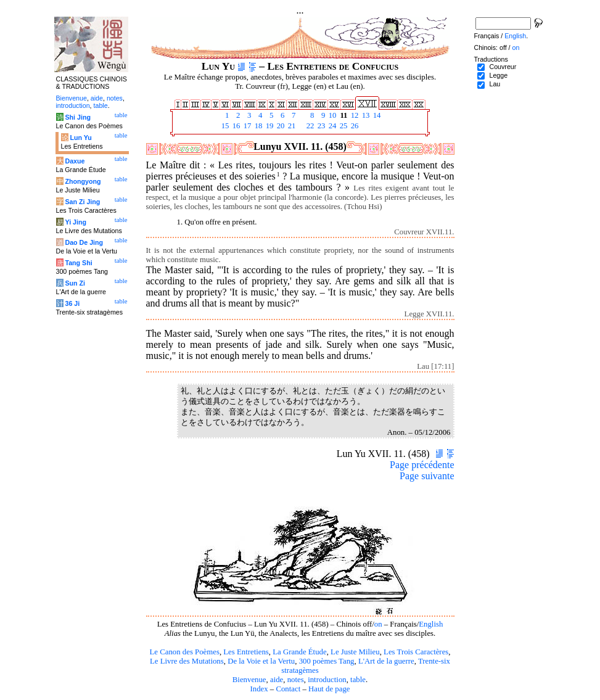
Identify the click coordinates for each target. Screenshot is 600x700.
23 (321, 126)
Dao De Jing (84, 242)
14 (376, 115)
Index (259, 689)
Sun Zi (75, 283)
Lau (495, 84)
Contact (288, 689)
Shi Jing (77, 117)
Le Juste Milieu (355, 652)
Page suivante (427, 476)
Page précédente (422, 465)
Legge (498, 75)
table (358, 680)
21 (291, 126)
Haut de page (329, 689)
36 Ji (72, 303)
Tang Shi (78, 263)
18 (258, 126)
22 (310, 126)
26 (354, 126)
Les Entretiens (246, 652)
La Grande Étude (299, 652)
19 (269, 126)
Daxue (75, 161)
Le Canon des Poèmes (185, 652)
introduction (327, 680)
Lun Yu (80, 138)
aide (277, 680)
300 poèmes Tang (327, 661)
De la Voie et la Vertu (261, 661)
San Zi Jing (82, 202)
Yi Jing (76, 222)
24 (332, 126)
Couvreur (503, 67)
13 (365, 115)
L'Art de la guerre (386, 661)
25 (343, 126)
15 (224, 126)
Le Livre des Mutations (187, 661)
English (431, 624)
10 (332, 115)
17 (247, 126)
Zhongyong (83, 181)
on (378, 624)
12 (354, 115)
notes (296, 680)
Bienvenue (249, 680)
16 (236, 126)
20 (280, 126)
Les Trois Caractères (416, 652)
